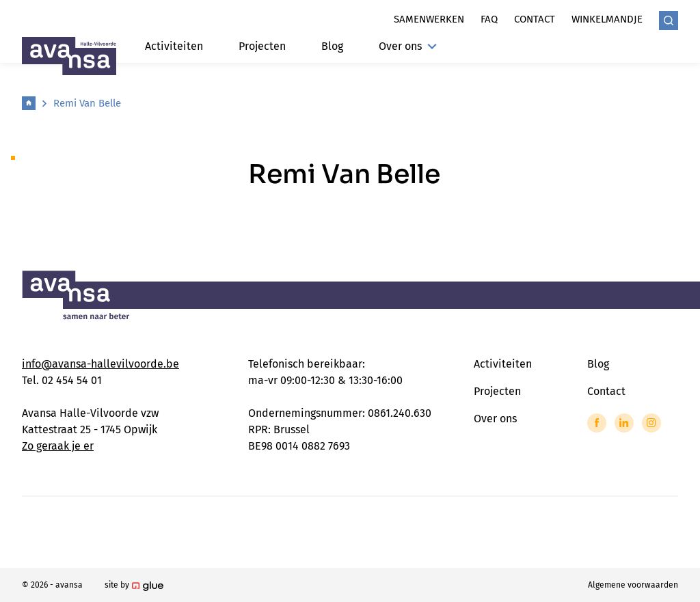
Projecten (262, 46)
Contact (535, 19)
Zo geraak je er (58, 446)
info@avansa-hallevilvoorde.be (100, 364)
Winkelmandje (607, 19)
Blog (332, 46)
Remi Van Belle (87, 103)
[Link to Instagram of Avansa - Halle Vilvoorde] (651, 423)
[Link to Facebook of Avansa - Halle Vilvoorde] (597, 423)
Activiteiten (174, 46)
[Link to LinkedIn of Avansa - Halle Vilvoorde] (624, 423)
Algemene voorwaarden (633, 585)
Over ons (408, 46)
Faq (489, 19)
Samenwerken (429, 19)
